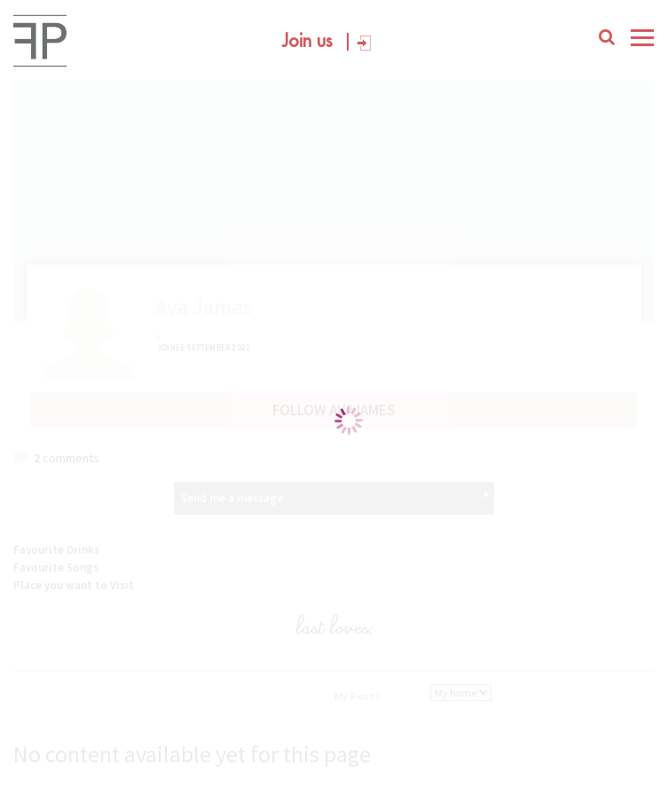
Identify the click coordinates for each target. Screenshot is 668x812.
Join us (307, 42)
